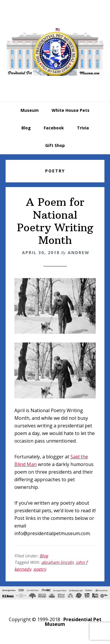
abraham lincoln (57, 562)
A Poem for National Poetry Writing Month (55, 221)
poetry (40, 569)
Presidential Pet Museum (55, 52)
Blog (44, 556)
